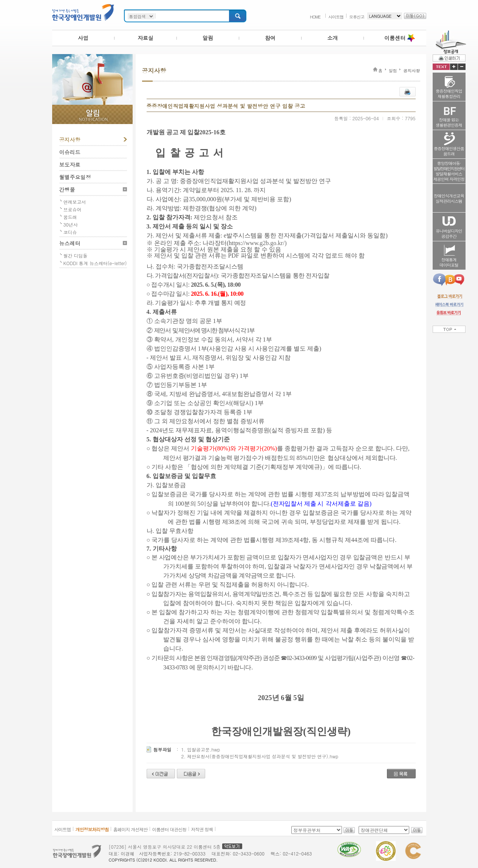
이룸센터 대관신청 (169, 829)
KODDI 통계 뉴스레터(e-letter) (95, 263)
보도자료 (70, 165)
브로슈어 (73, 209)
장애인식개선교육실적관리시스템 (449, 198)
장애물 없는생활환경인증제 (449, 122)
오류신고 (357, 17)
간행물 (67, 189)
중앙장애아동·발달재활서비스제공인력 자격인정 (449, 171)
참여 (270, 38)
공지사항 (70, 140)
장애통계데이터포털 (449, 262)
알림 (208, 38)
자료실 (145, 38)
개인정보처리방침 (92, 829)
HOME (315, 17)
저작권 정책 (202, 829)
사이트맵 (336, 17)
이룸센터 (395, 38)
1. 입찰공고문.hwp (201, 749)
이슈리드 (70, 152)
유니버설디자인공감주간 (449, 234)
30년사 (71, 224)
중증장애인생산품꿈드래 (449, 151)
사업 (83, 38)
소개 (333, 38)
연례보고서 (75, 202)
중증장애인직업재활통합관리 (449, 94)
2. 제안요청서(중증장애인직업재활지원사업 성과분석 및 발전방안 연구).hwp (260, 756)
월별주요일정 (75, 177)
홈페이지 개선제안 (131, 829)
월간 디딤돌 (76, 255)
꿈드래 (70, 217)
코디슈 (70, 232)
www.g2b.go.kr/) (266, 243)
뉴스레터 (70, 243)
